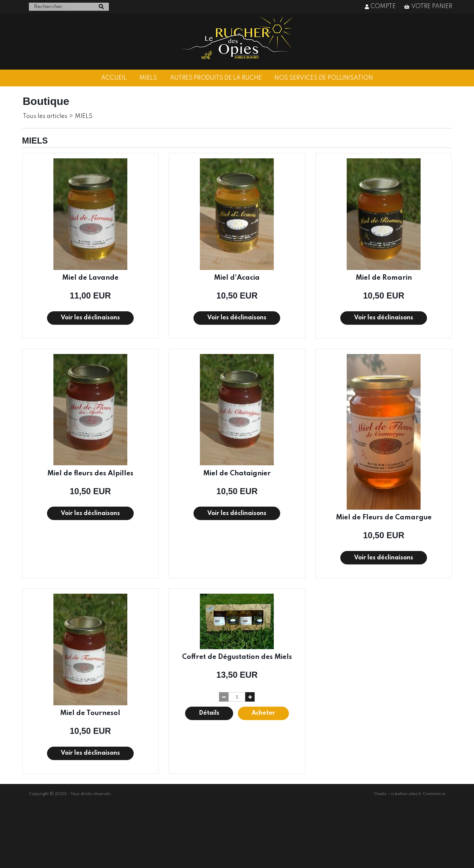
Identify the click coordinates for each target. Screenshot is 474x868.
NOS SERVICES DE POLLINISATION (324, 78)
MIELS (148, 78)
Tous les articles (45, 116)
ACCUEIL (114, 78)
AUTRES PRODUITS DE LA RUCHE (216, 78)
